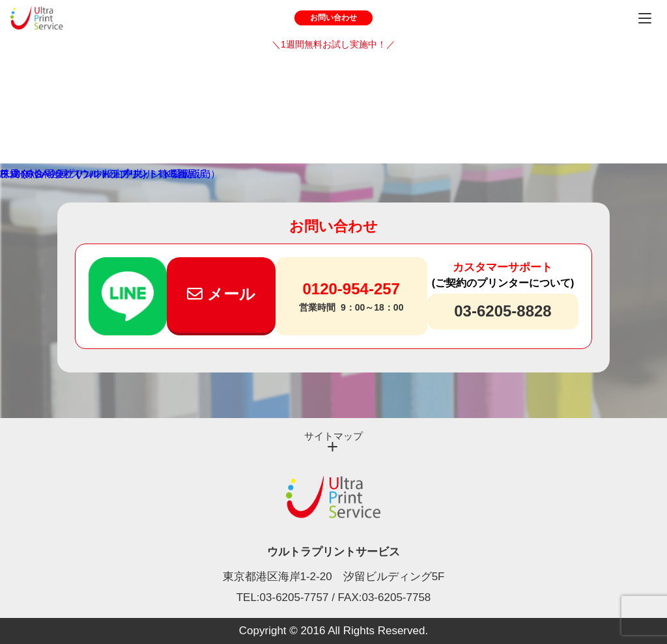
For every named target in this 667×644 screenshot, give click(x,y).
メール (221, 294)
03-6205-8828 (503, 311)
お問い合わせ (333, 18)
